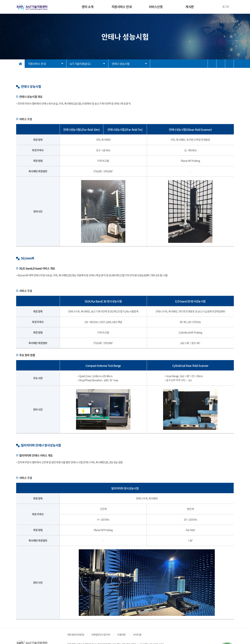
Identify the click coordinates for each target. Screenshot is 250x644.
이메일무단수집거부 (101, 634)
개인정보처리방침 (76, 634)
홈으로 (20, 64)
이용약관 (121, 634)
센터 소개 (87, 7)
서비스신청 (156, 7)
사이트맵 (137, 634)
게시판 (190, 7)
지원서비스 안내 (122, 7)
